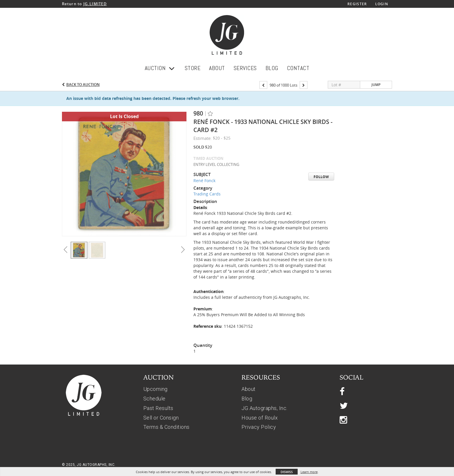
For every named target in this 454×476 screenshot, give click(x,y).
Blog (247, 399)
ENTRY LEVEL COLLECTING (216, 165)
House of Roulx (260, 418)
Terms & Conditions (166, 427)
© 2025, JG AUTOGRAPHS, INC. (89, 465)
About (249, 389)
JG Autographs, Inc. (264, 408)
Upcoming (155, 389)
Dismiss (287, 472)
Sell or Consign (161, 418)
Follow (321, 177)
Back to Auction (83, 85)
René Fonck (204, 181)
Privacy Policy (259, 427)
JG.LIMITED (95, 4)
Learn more (309, 472)
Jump (376, 85)
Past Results (158, 408)
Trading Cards (207, 194)
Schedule (154, 399)
